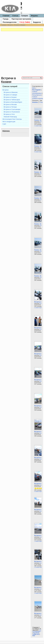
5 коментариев (39, 491)
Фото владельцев (9, 122)
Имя (34, 88)
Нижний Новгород (10, 117)
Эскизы (35, 102)
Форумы (34, 16)
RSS (34, 636)
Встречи (10, 25)
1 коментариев (39, 541)
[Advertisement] (22, 55)
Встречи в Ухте (9, 114)
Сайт (4, 124)
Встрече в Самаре (10, 95)
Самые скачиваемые (37, 92)
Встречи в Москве (10, 104)
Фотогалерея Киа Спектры (12, 119)
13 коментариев (39, 567)
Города (6, 19)
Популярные (37, 95)
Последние (36, 90)
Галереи (25, 16)
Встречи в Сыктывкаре (12, 109)
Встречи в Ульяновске (12, 112)
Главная (6, 16)
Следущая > (37, 631)
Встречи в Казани (20, 25)
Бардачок (37, 22)
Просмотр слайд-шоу (36, 634)
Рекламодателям (10, 22)
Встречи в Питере (10, 107)
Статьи (15, 16)
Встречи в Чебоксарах (12, 100)
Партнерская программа (21, 19)
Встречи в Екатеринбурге (13, 102)
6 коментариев (39, 152)
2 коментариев (39, 126)
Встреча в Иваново (11, 92)
